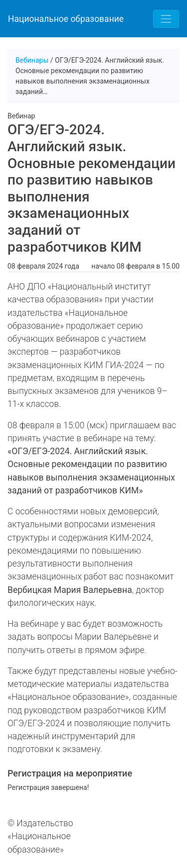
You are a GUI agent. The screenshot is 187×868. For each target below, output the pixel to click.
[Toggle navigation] (166, 19)
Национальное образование (66, 19)
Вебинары (32, 60)
